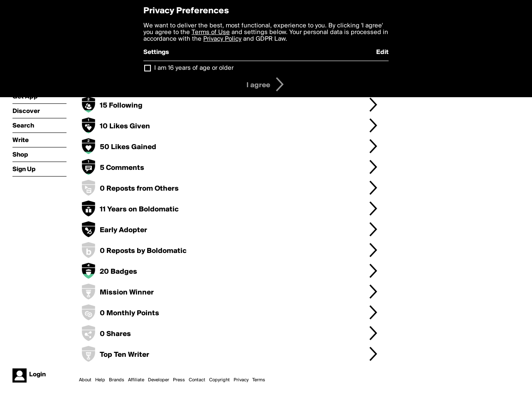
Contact (197, 380)
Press (179, 380)
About (85, 380)
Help (100, 380)
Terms (259, 380)
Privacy (241, 380)
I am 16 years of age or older (194, 68)
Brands (117, 380)
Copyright (219, 380)
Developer (159, 380)
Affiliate (136, 380)
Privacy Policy (222, 39)
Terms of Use (211, 32)
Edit (382, 52)
